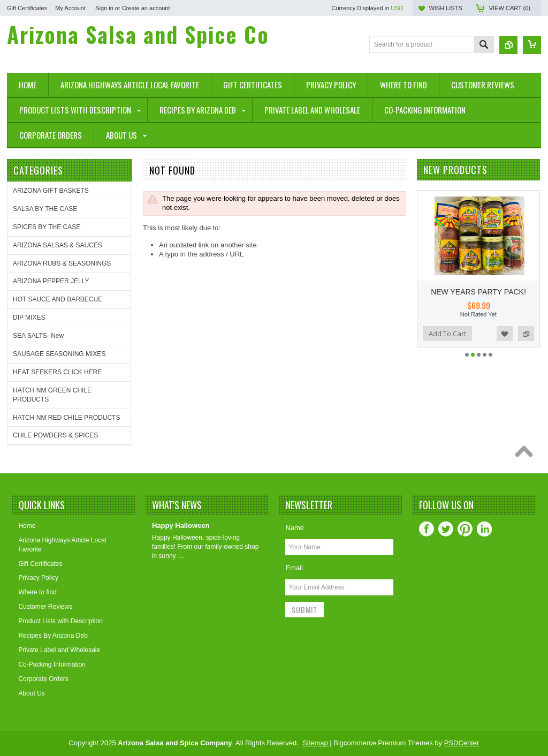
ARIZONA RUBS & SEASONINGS (62, 263)
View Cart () (510, 8)
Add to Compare (526, 334)
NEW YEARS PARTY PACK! (478, 292)
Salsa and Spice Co (138, 34)
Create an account (146, 8)
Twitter (446, 529)
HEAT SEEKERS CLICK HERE (57, 372)
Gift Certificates (27, 8)
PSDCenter (462, 743)
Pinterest (465, 529)
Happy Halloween (181, 526)
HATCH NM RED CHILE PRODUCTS (66, 418)
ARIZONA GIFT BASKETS (51, 191)
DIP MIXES (29, 317)
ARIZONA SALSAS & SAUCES (58, 245)
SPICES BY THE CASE (47, 227)
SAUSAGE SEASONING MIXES (59, 354)
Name (295, 528)
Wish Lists (445, 8)
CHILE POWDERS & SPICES (55, 435)
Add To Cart (447, 334)
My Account (70, 8)
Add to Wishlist (505, 334)
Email (294, 568)
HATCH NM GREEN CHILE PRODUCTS (52, 395)
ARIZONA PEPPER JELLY (51, 281)
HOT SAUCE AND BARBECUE (58, 299)
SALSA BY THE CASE (45, 209)
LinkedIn (484, 529)
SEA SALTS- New (38, 336)
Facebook (427, 529)
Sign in (104, 8)
